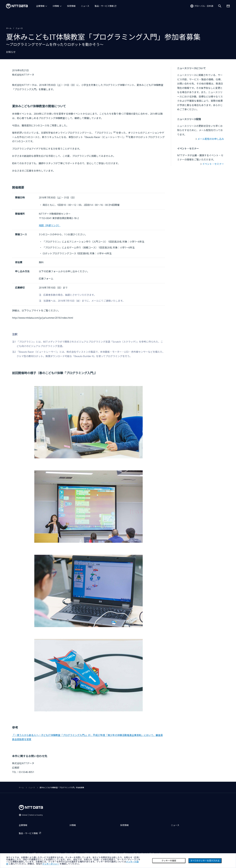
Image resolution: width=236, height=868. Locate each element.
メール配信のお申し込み (211, 139)
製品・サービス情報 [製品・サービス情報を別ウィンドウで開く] (104, 6)
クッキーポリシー (51, 864)
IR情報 (56, 6)
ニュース (85, 6)
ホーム (9, 28)
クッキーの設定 (169, 861)
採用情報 (71, 6)
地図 (50, 225)
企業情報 (40, 6)
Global (32, 815)
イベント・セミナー (213, 164)
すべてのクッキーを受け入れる (205, 861)
